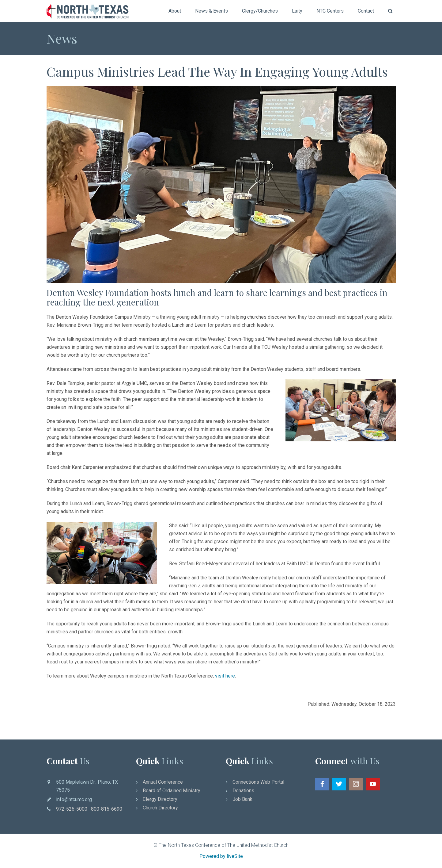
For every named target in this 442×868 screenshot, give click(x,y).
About (175, 11)
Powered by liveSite (221, 856)
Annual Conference (163, 782)
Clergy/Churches (260, 11)
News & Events (212, 11)
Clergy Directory (160, 799)
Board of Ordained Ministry (172, 791)
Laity (297, 11)
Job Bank (242, 799)
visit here (225, 676)
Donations (243, 791)
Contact (366, 11)
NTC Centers (330, 11)
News (62, 38)
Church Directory (160, 808)
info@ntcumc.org (74, 799)
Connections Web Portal (258, 782)
